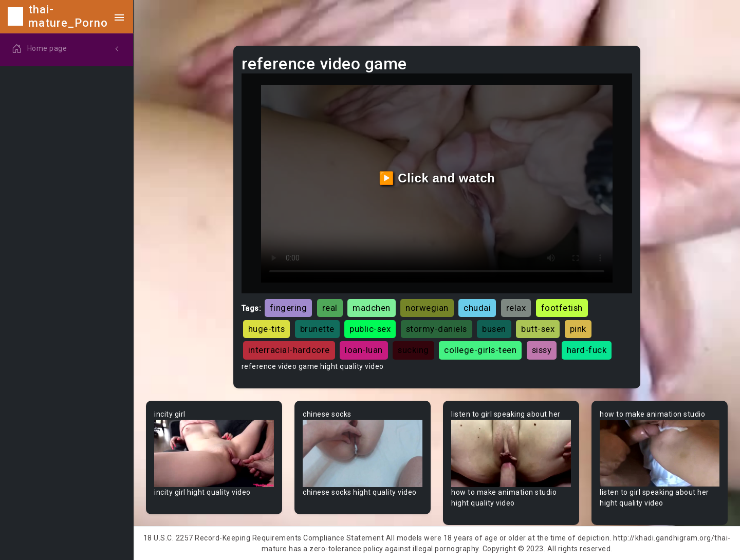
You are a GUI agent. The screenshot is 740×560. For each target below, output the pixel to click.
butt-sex (538, 329)
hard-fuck (587, 350)
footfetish (562, 308)
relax (516, 308)
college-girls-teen (480, 350)
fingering (289, 308)
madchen (372, 308)
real (330, 308)
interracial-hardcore (289, 350)
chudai (477, 308)
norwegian (427, 308)
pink (578, 329)
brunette (317, 329)
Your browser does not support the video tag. (214, 453)
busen (494, 329)
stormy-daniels (437, 329)
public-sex (370, 329)
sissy (542, 350)
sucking (413, 350)
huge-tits (267, 329)
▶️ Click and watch (437, 178)
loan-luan (364, 350)
